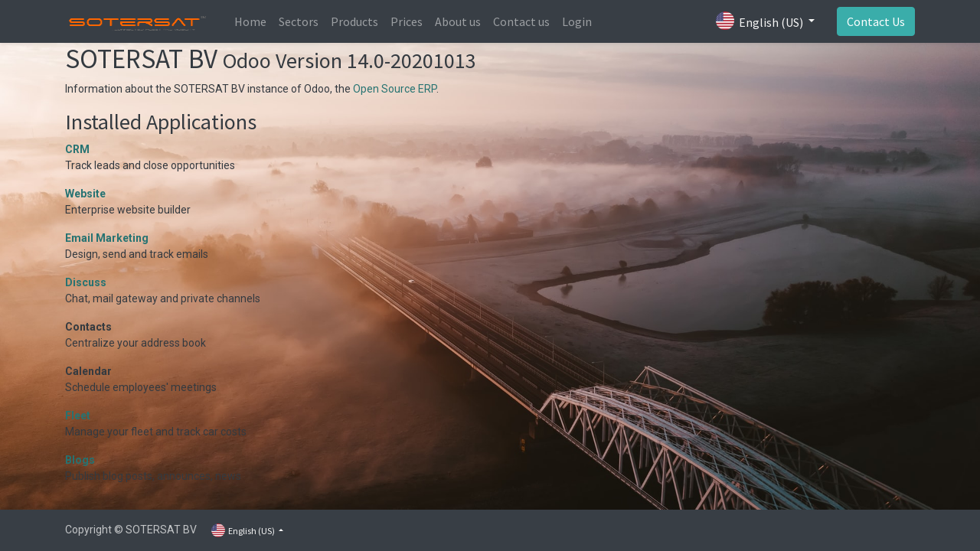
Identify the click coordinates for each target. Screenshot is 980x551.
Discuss (86, 282)
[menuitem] (250, 21)
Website (85, 194)
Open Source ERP (395, 89)
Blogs (80, 460)
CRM (77, 149)
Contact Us (876, 21)
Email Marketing (107, 238)
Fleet (78, 416)
